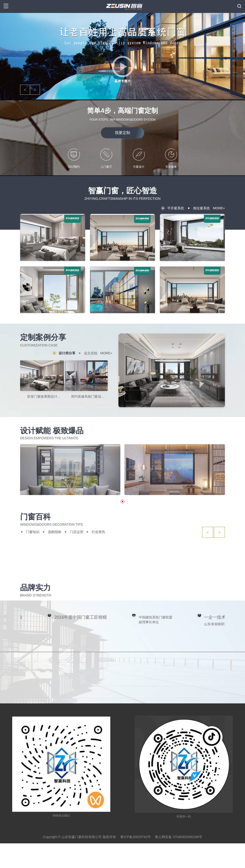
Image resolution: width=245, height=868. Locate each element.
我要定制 (122, 133)
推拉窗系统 (201, 208)
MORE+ (219, 208)
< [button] (25, 90)
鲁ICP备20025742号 (136, 861)
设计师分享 (67, 353)
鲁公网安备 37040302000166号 (179, 861)
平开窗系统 (176, 208)
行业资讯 (98, 532)
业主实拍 (91, 353)
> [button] (35, 90)
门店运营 (77, 532)
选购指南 (55, 532)
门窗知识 (33, 532)
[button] (122, 501)
